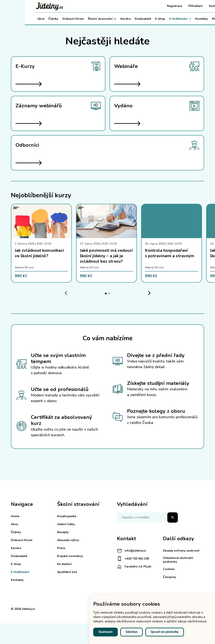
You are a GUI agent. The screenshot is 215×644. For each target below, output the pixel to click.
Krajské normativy (70, 556)
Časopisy (169, 577)
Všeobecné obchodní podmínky (178, 560)
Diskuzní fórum (48, 19)
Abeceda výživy (68, 540)
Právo (61, 548)
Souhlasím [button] (106, 632)
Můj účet (195, 19)
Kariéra (101, 19)
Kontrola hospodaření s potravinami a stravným (170, 253)
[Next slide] (149, 293)
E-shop (135, 19)
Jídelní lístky (66, 524)
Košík (188, 6)
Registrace (150, 6)
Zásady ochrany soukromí (181, 551)
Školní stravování (77, 19)
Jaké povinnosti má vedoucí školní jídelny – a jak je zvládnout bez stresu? (106, 256)
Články (28, 19)
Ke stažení (64, 564)
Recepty (63, 532)
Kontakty (177, 19)
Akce (16, 19)
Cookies (169, 569)
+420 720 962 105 (133, 559)
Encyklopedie (67, 516)
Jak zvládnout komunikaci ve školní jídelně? (39, 253)
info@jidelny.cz (132, 551)
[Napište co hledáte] (147, 517)
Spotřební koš (67, 572)
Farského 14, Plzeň (134, 567)
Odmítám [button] (132, 632)
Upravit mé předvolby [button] (165, 632)
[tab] (106, 293)
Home (15, 516)
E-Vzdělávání (155, 19)
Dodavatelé (118, 19)
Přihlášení (171, 6)
